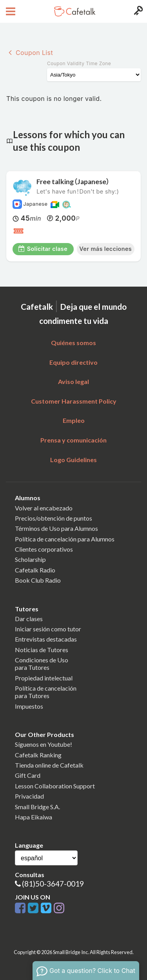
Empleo (74, 420)
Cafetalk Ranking (38, 755)
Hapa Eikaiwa (34, 817)
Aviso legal (73, 381)
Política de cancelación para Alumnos (65, 539)
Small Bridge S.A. (37, 807)
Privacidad (29, 796)
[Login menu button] (137, 11)
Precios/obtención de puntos (54, 518)
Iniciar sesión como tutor (48, 629)
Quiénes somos (73, 343)
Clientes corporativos (44, 549)
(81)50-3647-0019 (53, 884)
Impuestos (29, 706)
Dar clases (29, 619)
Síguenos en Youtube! (44, 744)
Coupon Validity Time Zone (79, 63)
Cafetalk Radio (35, 570)
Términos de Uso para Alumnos (56, 528)
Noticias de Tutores (42, 650)
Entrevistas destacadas (46, 639)
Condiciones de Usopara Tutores (42, 664)
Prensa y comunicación (73, 440)
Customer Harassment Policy (74, 401)
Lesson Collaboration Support (55, 786)
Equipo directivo (73, 362)
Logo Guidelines (73, 460)
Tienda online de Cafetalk (49, 765)
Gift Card (28, 775)
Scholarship (30, 559)
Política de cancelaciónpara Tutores (46, 692)
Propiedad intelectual (44, 678)
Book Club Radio (38, 580)
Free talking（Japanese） (73, 182)
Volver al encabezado (44, 508)
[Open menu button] (10, 11)
